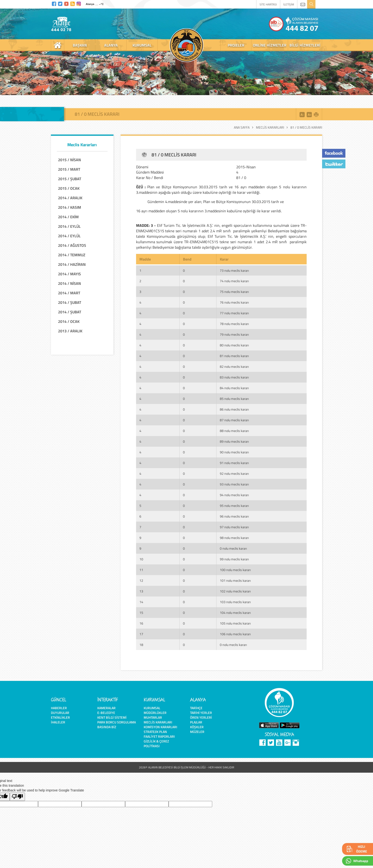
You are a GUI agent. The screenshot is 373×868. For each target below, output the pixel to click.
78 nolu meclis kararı (234, 324)
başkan (80, 45)
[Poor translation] (17, 797)
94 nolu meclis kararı (234, 495)
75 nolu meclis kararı (234, 292)
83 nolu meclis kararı (234, 377)
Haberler (59, 708)
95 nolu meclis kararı (234, 506)
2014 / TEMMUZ (72, 255)
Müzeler (197, 732)
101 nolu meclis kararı (235, 580)
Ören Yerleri (201, 717)
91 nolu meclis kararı (234, 463)
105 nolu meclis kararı (235, 623)
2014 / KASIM (70, 207)
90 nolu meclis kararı (234, 452)
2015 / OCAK (69, 188)
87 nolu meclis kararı (234, 420)
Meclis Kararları (270, 127)
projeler (236, 45)
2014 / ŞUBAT (70, 302)
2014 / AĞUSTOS (72, 245)
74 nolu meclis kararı (234, 281)
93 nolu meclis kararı (234, 484)
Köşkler (197, 727)
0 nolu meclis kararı (233, 548)
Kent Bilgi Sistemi (112, 717)
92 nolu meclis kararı (234, 473)
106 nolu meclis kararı (235, 634)
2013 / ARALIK (70, 331)
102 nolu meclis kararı (235, 591)
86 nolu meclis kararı (234, 409)
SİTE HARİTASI (268, 4)
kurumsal (142, 45)
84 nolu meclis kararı (234, 388)
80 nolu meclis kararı (234, 345)
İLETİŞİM (289, 4)
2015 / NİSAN (69, 160)
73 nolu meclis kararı (234, 270)
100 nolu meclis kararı (235, 570)
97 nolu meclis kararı (234, 527)
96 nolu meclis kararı (234, 516)
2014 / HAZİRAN (72, 264)
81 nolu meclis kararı (234, 356)
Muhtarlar (153, 717)
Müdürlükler (155, 713)
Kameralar (106, 708)
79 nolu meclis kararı (234, 334)
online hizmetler (270, 45)
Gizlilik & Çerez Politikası (156, 744)
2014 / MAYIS (69, 274)
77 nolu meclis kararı (234, 313)
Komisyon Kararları (160, 727)
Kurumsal (152, 708)
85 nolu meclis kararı (234, 399)
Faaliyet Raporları (159, 736)
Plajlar (196, 722)
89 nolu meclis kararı (234, 441)
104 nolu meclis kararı (235, 613)
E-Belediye (106, 713)
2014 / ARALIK (70, 198)
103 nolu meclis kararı (235, 602)
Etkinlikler (60, 717)
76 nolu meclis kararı (234, 302)
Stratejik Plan (155, 732)
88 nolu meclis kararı (234, 431)
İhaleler (58, 722)
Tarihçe (196, 708)
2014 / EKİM (68, 217)
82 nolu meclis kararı (234, 366)
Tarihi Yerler (201, 713)
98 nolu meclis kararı (234, 538)
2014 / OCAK (69, 321)
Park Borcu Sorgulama (117, 722)
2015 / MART (69, 169)
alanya (111, 45)
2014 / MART (69, 293)
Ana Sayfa (242, 127)
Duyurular (60, 713)
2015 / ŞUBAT (70, 179)
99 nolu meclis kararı (234, 559)
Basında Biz (107, 727)
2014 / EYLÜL (69, 226)
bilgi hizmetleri (305, 45)
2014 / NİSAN (69, 283)
